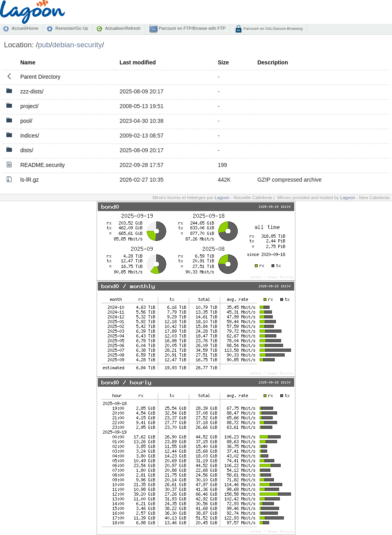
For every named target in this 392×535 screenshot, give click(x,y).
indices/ (30, 136)
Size (223, 62)
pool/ (26, 121)
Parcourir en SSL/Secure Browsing (273, 28)
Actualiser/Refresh (123, 28)
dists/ (27, 150)
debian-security (77, 45)
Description (273, 62)
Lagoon (222, 198)
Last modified (138, 62)
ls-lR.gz (30, 180)
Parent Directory (40, 77)
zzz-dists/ (32, 91)
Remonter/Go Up (72, 28)
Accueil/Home (25, 28)
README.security (43, 165)
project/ (29, 106)
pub (44, 45)
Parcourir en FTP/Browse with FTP (191, 28)
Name (28, 62)
